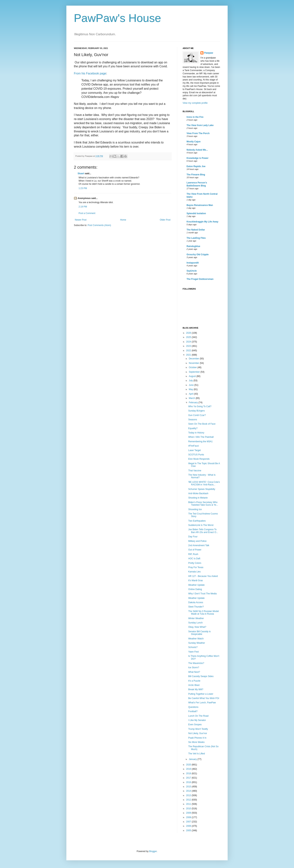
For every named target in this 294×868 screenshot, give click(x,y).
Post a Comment (87, 213)
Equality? (193, 428)
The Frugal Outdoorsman (200, 279)
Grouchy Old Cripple (198, 255)
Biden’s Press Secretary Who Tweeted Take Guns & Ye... (203, 504)
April (191, 394)
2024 (189, 342)
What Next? (194, 672)
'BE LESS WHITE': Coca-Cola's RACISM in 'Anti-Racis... (204, 483)
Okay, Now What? (197, 627)
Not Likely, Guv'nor (198, 733)
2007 (189, 822)
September (195, 372)
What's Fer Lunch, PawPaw (202, 703)
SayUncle (192, 271)
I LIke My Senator (197, 720)
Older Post (165, 220)
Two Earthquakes (197, 521)
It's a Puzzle (194, 681)
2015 (189, 787)
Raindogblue (193, 246)
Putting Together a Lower (201, 694)
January (193, 759)
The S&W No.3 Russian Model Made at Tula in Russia (204, 613)
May (191, 389)
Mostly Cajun (194, 142)
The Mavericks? (196, 663)
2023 (189, 346)
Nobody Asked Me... (197, 150)
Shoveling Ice (195, 509)
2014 (189, 791)
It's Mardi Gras (196, 580)
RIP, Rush (193, 554)
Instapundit (193, 263)
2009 (189, 813)
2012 (189, 800)
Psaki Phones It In (197, 738)
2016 (189, 782)
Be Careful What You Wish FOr (204, 698)
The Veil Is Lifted (197, 754)
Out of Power (195, 550)
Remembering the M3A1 (200, 442)
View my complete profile (195, 103)
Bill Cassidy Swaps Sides (201, 676)
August (193, 376)
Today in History (196, 433)
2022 (189, 351)
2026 (189, 333)
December (194, 359)
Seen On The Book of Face (202, 424)
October (193, 367)
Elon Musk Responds (199, 459)
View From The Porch (198, 133)
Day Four (193, 537)
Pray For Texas (196, 567)
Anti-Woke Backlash (198, 493)
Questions (193, 707)
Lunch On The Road (198, 716)
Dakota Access (196, 602)
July (191, 381)
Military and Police (197, 541)
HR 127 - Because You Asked (203, 576)
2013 (189, 795)
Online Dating (195, 589)
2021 (189, 355)
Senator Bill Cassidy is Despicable (199, 633)
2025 (189, 337)
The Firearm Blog (196, 175)
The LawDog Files (196, 238)
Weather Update (196, 585)
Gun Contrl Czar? (197, 415)
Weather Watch (196, 639)
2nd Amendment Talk (199, 545)
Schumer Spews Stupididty (202, 489)
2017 (189, 778)
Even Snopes (195, 725)
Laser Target (195, 450)
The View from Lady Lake (200, 125)
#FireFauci (194, 446)
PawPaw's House (117, 18)
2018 (189, 773)
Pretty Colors (195, 563)
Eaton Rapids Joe (196, 166)
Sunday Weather (197, 643)
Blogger (153, 851)
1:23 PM (83, 188)
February (194, 402)
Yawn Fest (193, 652)
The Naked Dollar (196, 230)
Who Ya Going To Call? (200, 406)
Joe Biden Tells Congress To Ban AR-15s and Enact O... (203, 531)
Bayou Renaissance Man (200, 205)
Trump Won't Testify (198, 729)
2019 (189, 769)
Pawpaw (209, 53)
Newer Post (81, 220)
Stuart (81, 173)
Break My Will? (196, 689)
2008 (189, 817)
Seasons (193, 420)
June (192, 385)
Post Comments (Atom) (99, 225)
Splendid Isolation (196, 213)
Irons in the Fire (195, 117)
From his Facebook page (90, 73)
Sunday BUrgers (196, 411)
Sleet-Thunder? (196, 607)
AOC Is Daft (194, 559)
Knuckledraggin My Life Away (202, 222)
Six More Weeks (196, 742)
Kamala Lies (194, 572)
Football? (193, 711)
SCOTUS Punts (196, 455)
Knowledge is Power (198, 158)
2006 (189, 826)
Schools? (193, 647)
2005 (189, 830)
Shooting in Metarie (198, 498)
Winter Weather (196, 618)
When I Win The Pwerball (201, 437)
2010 (189, 809)
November (194, 363)
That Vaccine (195, 471)
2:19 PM (83, 207)
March (192, 398)
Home (123, 220)
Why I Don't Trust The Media (202, 594)
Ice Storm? (194, 668)
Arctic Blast (194, 685)
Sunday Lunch (195, 623)
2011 (189, 804)
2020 (189, 765)
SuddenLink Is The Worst (201, 525)
